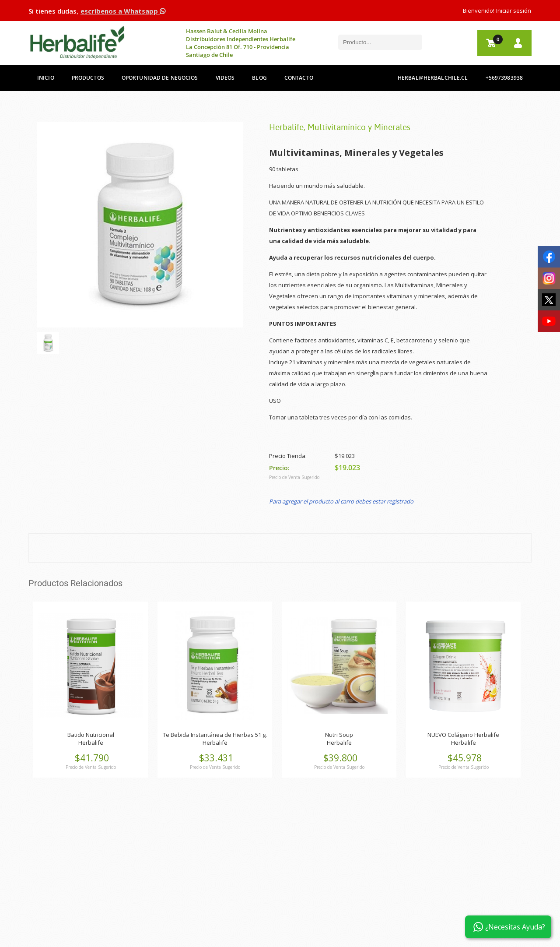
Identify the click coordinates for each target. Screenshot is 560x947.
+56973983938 (504, 78)
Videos (225, 78)
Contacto (299, 78)
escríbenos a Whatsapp (123, 11)
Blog (259, 78)
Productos (88, 78)
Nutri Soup (339, 735)
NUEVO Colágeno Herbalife (463, 735)
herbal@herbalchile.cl (433, 78)
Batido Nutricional (91, 735)
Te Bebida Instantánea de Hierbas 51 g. (215, 735)
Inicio (46, 78)
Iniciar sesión (514, 11)
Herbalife (91, 743)
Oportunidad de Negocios (160, 78)
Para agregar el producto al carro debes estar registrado (341, 501)
